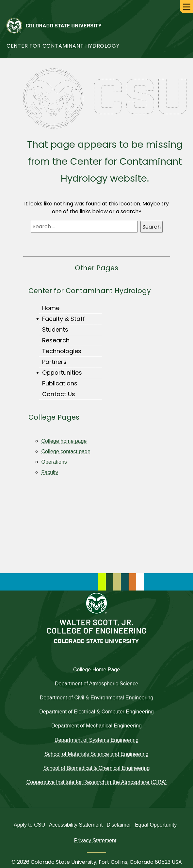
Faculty (50, 472)
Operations (54, 462)
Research (56, 340)
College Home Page (96, 670)
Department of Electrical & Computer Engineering (96, 712)
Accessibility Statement (76, 825)
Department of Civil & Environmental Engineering (97, 698)
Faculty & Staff (62, 319)
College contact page (66, 451)
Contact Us (59, 394)
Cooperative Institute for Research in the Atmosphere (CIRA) (97, 782)
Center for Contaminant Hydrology (63, 46)
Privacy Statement (95, 840)
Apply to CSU (29, 825)
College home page (64, 441)
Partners (54, 362)
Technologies (62, 351)
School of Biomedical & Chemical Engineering (97, 768)
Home (51, 308)
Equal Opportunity (156, 825)
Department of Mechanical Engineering (96, 726)
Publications (60, 383)
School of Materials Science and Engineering (96, 754)
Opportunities (60, 373)
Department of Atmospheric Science (96, 684)
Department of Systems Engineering (96, 740)
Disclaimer (119, 825)
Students (55, 329)
